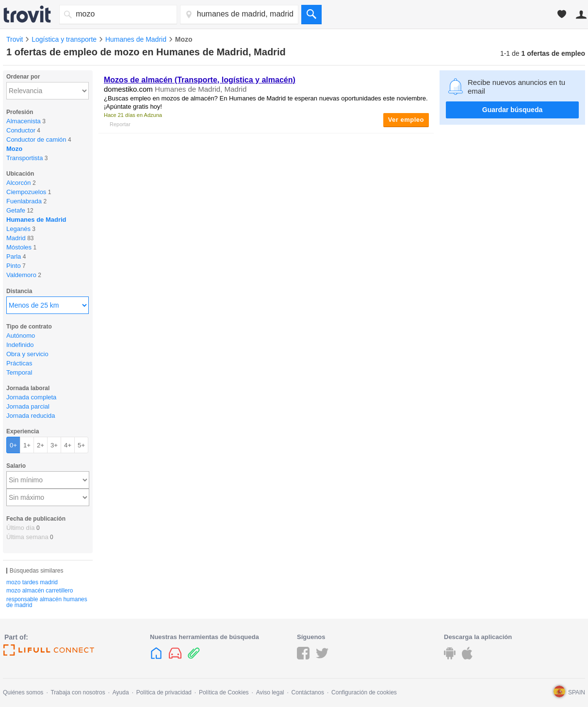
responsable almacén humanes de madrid (47, 602)
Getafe (16, 210)
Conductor (21, 130)
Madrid (16, 238)
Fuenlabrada (24, 201)
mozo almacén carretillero (40, 591)
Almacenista (24, 121)
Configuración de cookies (364, 692)
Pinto (14, 266)
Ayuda (121, 692)
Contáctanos (308, 692)
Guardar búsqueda (512, 110)
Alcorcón (19, 183)
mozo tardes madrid (32, 582)
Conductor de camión (36, 140)
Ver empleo (406, 120)
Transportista (24, 158)
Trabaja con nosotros (78, 692)
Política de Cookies (224, 692)
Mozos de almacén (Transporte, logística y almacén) (200, 80)
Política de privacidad (164, 692)
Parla (14, 256)
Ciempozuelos (26, 192)
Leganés (18, 229)
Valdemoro (21, 275)
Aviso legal (270, 692)
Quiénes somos (23, 692)
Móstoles (19, 247)
